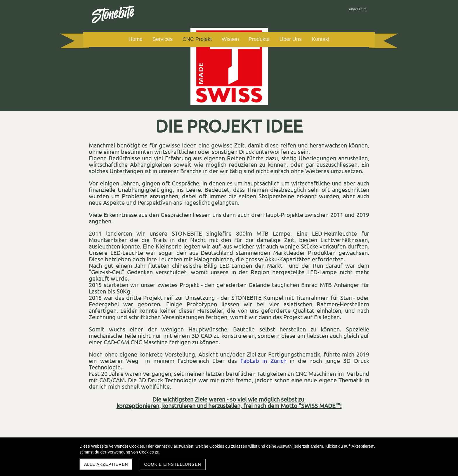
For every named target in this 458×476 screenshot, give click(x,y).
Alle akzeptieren (106, 464)
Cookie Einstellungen (173, 464)
